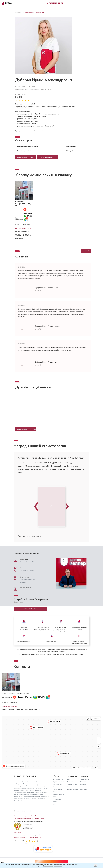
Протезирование (59, 782)
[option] (52, 467)
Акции (69, 787)
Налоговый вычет (72, 790)
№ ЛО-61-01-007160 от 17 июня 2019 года (27, 837)
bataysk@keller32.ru (23, 228)
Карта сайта (17, 832)
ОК (95, 865)
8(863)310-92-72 (25, 776)
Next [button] (67, 506)
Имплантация (58, 792)
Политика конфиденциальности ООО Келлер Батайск (29, 819)
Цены (69, 779)
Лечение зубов (58, 779)
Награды (83, 784)
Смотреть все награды (29, 536)
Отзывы (83, 787)
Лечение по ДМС (72, 784)
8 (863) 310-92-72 (23, 225)
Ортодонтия (57, 784)
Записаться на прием (26, 157)
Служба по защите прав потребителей (25, 816)
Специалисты (85, 779)
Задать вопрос (30, 609)
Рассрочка (70, 782)
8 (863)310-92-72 (55, 3)
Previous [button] (36, 506)
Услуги (56, 776)
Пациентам (72, 776)
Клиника (84, 776)
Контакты (83, 790)
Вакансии (83, 782)
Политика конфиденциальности (53, 866)
